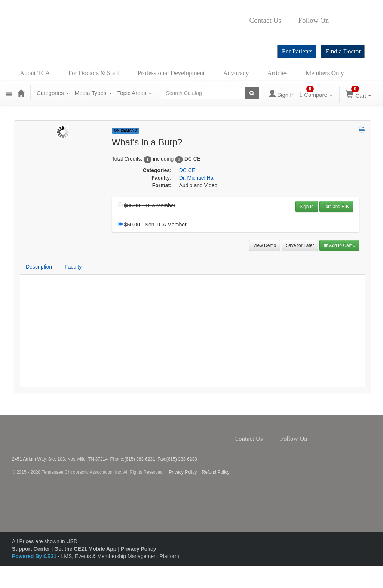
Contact (287, 21)
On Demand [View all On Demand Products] (126, 131)
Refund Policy (216, 472)
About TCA (35, 73)
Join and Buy (336, 207)
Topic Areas (135, 93)
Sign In (307, 207)
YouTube (252, 32)
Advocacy (236, 73)
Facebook (333, 21)
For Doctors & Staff (94, 73)
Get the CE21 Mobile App (85, 549)
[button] (9, 93)
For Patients (297, 51)
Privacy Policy (183, 472)
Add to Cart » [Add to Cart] (339, 245)
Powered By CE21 (35, 556)
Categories (53, 93)
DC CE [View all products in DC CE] (187, 170)
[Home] (21, 93)
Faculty (73, 267)
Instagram (351, 21)
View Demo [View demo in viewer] (265, 245)
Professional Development (171, 73)
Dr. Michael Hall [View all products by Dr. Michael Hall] (197, 178)
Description (39, 267)
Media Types (93, 93)
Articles (277, 73)
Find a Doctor (343, 51)
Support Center (31, 549)
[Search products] (252, 93)
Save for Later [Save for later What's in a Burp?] (300, 245)
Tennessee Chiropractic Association (32, 436)
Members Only (325, 73)
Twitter (341, 21)
